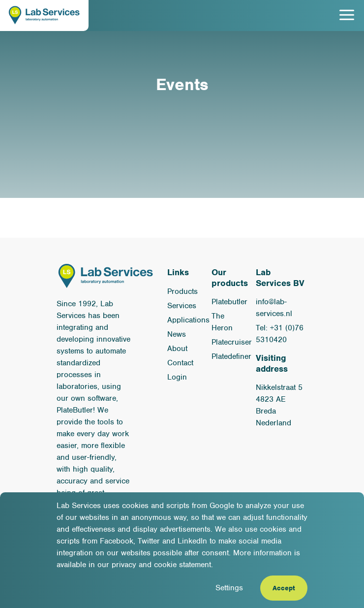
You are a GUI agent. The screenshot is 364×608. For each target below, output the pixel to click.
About (177, 349)
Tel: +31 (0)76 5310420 (280, 334)
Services (182, 306)
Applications (188, 320)
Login (177, 377)
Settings (229, 588)
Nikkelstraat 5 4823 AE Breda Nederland (279, 405)
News (177, 334)
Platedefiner (231, 356)
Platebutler (229, 302)
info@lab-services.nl (274, 308)
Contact (180, 363)
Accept (284, 588)
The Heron (222, 322)
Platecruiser (232, 342)
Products (182, 291)
